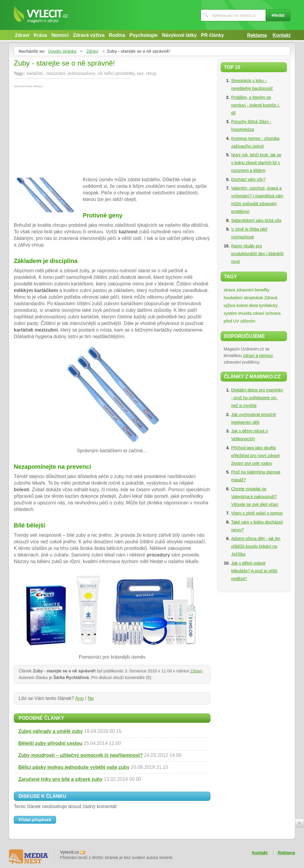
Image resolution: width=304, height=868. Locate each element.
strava (229, 290)
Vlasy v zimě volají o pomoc (257, 513)
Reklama (257, 35)
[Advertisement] (64, 133)
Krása (40, 35)
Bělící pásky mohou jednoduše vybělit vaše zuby (74, 767)
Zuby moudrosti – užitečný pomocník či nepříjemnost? (80, 755)
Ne (91, 698)
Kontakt (282, 35)
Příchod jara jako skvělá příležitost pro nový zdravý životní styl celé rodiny (256, 456)
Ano (79, 698)
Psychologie (144, 35)
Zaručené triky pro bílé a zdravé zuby (60, 779)
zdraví (258, 313)
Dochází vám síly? (248, 179)
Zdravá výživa (89, 35)
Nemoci (60, 35)
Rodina (117, 35)
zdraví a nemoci (258, 356)
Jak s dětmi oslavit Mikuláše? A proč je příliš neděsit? (254, 571)
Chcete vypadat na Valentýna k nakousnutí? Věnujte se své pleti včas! (255, 497)
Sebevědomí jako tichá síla (256, 220)
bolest (242, 306)
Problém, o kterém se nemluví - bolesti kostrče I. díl (256, 105)
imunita (245, 313)
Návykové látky (179, 35)
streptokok (253, 298)
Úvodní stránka (62, 51)
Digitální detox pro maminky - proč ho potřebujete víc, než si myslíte (257, 398)
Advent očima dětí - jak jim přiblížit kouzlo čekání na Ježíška (256, 546)
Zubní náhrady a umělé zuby (51, 731)
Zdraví (22, 35)
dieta (253, 306)
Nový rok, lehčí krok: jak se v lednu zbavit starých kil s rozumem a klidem (256, 163)
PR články (213, 35)
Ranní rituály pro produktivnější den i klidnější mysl (257, 254)
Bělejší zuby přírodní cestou (50, 743)
